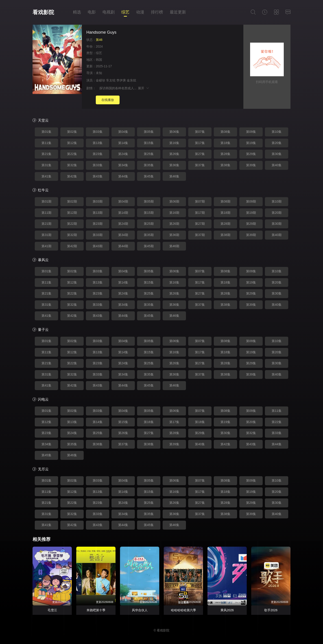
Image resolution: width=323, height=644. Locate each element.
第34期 (123, 235)
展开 (144, 88)
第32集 (72, 165)
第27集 (200, 154)
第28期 (225, 224)
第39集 (251, 165)
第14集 (123, 143)
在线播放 (108, 100)
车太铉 (111, 80)
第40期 (277, 235)
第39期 (251, 235)
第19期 (251, 213)
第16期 (174, 213)
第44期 (123, 246)
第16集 (174, 143)
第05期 (149, 201)
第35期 (149, 235)
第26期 (174, 224)
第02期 (72, 201)
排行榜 (157, 12)
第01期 (46, 201)
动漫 (140, 12)
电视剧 (109, 12)
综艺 (125, 12)
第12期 (72, 213)
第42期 (72, 246)
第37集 (200, 165)
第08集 (225, 132)
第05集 (149, 132)
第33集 (98, 165)
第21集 (46, 154)
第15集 (149, 143)
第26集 (174, 154)
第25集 (149, 154)
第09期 (251, 201)
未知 (99, 73)
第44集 (123, 176)
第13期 (98, 213)
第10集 (277, 132)
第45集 (149, 176)
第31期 (46, 235)
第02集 (72, 132)
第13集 (98, 143)
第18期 (225, 213)
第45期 (149, 246)
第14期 (123, 213)
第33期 (98, 235)
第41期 (46, 246)
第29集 (251, 154)
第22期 (72, 224)
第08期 (225, 201)
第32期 (72, 235)
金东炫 (131, 80)
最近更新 (178, 12)
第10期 (277, 201)
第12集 (72, 143)
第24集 (123, 154)
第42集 (72, 176)
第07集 (200, 132)
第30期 (277, 224)
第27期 (200, 224)
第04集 (123, 132)
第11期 (46, 213)
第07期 (200, 201)
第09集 (251, 132)
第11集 (46, 143)
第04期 (123, 201)
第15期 (149, 213)
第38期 (225, 235)
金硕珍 (100, 80)
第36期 (174, 235)
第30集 (277, 154)
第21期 (46, 224)
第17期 (200, 213)
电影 (92, 12)
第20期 (277, 213)
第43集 (98, 176)
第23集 (98, 154)
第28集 (225, 154)
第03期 (98, 201)
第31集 (46, 165)
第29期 (251, 224)
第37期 (200, 235)
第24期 (123, 224)
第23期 (98, 224)
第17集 (200, 143)
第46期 (174, 246)
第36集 (174, 165)
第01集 (46, 132)
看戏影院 (43, 12)
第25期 (149, 224)
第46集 (174, 176)
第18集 (225, 143)
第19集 (251, 143)
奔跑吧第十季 (96, 610)
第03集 (98, 132)
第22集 (72, 154)
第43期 (98, 246)
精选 (77, 12)
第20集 (277, 143)
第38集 (225, 165)
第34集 (123, 165)
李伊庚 (121, 80)
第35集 (149, 165)
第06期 (174, 201)
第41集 (46, 176)
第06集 (174, 132)
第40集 (277, 165)
